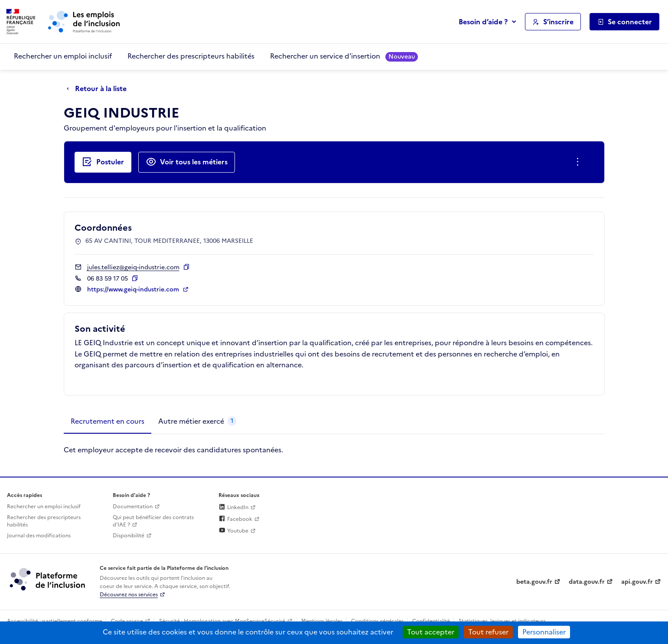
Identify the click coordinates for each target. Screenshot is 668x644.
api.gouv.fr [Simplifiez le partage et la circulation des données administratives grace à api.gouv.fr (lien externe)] (637, 582)
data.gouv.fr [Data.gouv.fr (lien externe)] (587, 582)
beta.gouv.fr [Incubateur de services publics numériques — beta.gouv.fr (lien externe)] (534, 582)
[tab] (108, 422)
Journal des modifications (39, 536)
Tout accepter (431, 632)
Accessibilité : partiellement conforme (55, 621)
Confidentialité (431, 621)
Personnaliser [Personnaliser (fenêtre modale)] (544, 632)
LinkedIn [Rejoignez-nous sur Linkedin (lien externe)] (233, 507)
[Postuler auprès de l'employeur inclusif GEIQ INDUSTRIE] (103, 162)
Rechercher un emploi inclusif (63, 56)
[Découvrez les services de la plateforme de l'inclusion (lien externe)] (48, 579)
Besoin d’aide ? (483, 22)
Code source (127, 621)
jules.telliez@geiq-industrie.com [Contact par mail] (133, 267)
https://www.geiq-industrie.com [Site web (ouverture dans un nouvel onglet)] (134, 289)
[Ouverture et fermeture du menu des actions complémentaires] (579, 162)
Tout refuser (488, 632)
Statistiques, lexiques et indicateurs (502, 621)
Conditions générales (377, 621)
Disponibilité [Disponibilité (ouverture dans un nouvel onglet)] (129, 536)
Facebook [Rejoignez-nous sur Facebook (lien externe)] (235, 519)
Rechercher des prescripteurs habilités (191, 56)
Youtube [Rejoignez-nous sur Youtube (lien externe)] (233, 531)
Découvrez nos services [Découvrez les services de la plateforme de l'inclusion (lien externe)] (129, 595)
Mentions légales (322, 621)
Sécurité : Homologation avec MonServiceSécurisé (222, 621)
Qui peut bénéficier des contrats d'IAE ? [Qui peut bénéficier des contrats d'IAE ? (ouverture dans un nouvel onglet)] (153, 521)
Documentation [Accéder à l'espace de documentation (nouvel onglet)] (133, 507)
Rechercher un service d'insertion (344, 56)
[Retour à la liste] (99, 89)
